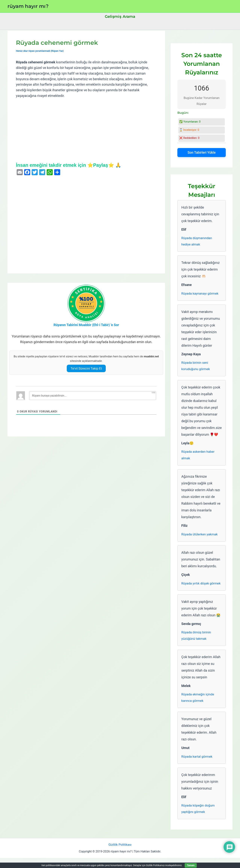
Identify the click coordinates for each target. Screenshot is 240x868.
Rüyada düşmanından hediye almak (198, 241)
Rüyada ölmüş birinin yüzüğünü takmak (197, 644)
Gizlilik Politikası (120, 855)
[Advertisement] (86, 130)
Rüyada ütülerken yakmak (200, 536)
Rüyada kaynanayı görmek (201, 294)
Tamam (191, 865)
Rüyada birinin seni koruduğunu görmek (196, 367)
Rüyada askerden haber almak (199, 456)
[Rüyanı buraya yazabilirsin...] (93, 396)
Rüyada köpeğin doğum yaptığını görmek (199, 818)
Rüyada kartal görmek (198, 766)
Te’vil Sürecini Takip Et (86, 368)
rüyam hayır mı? (28, 6)
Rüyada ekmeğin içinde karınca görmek (199, 707)
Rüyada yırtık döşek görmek (196, 588)
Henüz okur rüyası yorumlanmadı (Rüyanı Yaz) (41, 51)
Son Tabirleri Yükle (202, 152)
